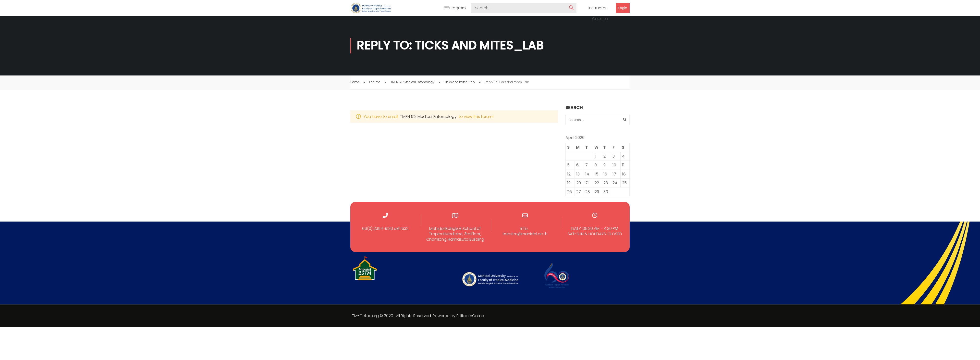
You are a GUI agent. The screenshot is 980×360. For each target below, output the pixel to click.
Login (623, 8)
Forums (375, 83)
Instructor (598, 9)
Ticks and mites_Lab (460, 83)
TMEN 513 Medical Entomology (428, 118)
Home (355, 83)
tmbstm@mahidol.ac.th (525, 235)
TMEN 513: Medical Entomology (412, 83)
